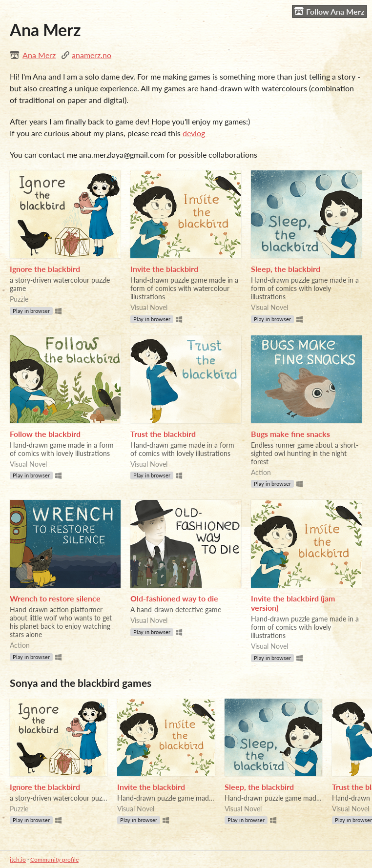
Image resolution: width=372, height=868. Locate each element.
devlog (194, 133)
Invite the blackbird (164, 269)
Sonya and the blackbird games (81, 683)
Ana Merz (39, 55)
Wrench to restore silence (55, 598)
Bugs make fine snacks (290, 434)
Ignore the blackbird (45, 269)
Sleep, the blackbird (286, 269)
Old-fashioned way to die (174, 598)
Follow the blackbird (45, 434)
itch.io (18, 859)
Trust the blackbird (163, 434)
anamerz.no (92, 55)
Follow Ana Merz (329, 11)
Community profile (54, 859)
